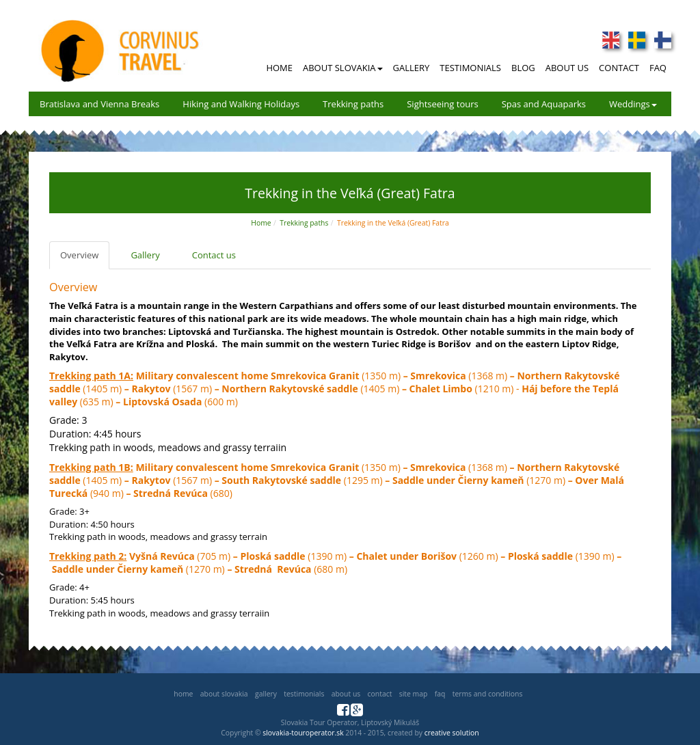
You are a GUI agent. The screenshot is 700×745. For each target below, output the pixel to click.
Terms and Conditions (488, 694)
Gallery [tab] (145, 255)
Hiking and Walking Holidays (241, 104)
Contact (619, 68)
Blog (523, 68)
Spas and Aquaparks (544, 104)
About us (346, 694)
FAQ (658, 68)
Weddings (633, 104)
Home (279, 68)
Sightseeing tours (443, 104)
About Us (567, 68)
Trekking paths (353, 104)
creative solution (452, 733)
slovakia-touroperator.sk (303, 733)
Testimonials (470, 68)
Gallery (412, 68)
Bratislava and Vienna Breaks (99, 104)
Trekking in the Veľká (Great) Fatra (393, 223)
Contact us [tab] (214, 255)
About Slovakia (343, 68)
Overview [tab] (79, 255)
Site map (414, 694)
